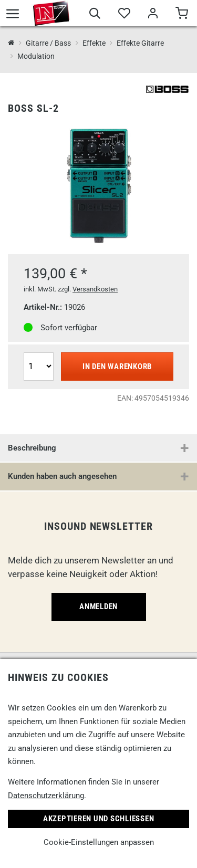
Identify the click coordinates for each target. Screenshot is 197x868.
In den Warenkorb (117, 367)
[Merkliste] (124, 15)
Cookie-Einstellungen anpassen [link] (99, 842)
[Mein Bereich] (153, 15)
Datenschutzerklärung (46, 796)
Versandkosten (95, 289)
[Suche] (95, 15)
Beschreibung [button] (32, 448)
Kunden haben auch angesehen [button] (62, 476)
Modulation (36, 56)
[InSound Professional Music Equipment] (11, 43)
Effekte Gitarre (140, 43)
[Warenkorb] (182, 15)
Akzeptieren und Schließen (99, 819)
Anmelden (98, 606)
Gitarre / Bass (48, 43)
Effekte (94, 43)
